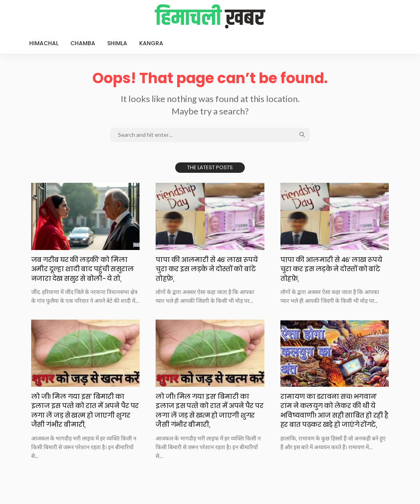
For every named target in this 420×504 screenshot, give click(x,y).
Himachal (44, 43)
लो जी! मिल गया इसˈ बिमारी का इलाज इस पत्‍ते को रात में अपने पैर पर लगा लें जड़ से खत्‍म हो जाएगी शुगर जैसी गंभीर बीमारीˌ (84, 419)
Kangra (151, 43)
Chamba (83, 43)
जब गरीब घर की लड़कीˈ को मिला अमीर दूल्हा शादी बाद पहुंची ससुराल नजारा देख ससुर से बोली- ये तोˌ (85, 273)
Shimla (117, 43)
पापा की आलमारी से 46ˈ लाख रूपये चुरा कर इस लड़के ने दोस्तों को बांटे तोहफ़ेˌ (206, 269)
